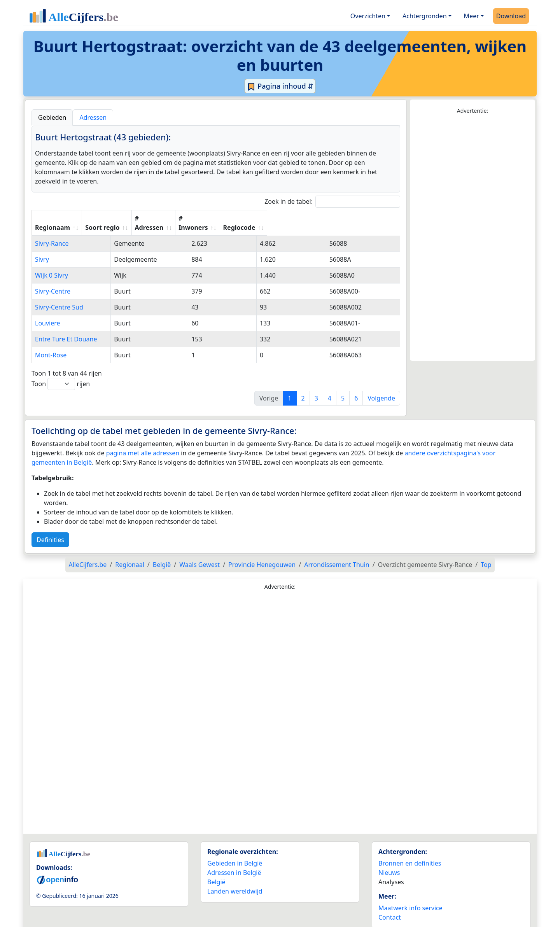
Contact (390, 908)
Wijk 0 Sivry (52, 266)
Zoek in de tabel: (332, 202)
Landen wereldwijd (235, 882)
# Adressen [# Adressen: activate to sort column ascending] (242, 218)
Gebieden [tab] (52, 117)
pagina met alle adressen (143, 444)
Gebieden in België (235, 854)
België (216, 873)
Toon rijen (61, 375)
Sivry (42, 250)
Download (511, 16)
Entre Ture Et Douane (66, 330)
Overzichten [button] (368, 16)
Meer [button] (472, 16)
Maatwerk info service (410, 899)
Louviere (48, 314)
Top (486, 555)
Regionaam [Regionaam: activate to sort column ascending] (52, 218)
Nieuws (389, 863)
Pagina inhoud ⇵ (280, 86)
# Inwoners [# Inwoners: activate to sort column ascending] (302, 218)
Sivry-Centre (53, 282)
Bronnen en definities (410, 854)
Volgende (381, 389)
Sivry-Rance (52, 234)
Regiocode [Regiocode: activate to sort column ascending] (361, 218)
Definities (50, 530)
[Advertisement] (472, 238)
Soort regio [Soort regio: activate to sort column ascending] (182, 218)
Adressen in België (234, 863)
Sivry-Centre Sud (59, 298)
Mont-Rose (51, 346)
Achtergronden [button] (425, 16)
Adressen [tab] (93, 117)
